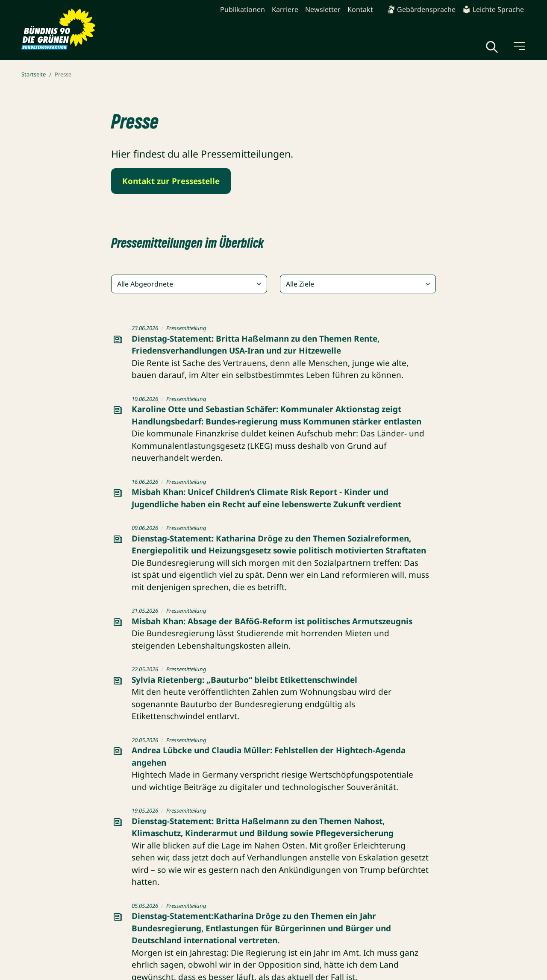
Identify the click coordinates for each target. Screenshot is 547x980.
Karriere (285, 9)
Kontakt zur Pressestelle (171, 181)
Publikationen (243, 9)
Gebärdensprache (421, 9)
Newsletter (323, 9)
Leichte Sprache (493, 9)
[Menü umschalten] (519, 46)
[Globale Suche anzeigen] (492, 47)
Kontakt (360, 9)
